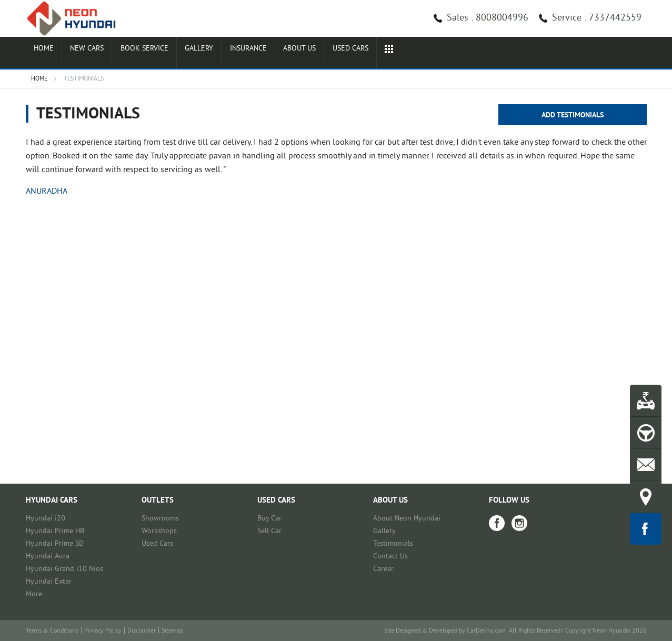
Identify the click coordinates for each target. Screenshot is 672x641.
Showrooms (160, 519)
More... (37, 594)
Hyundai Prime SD (55, 544)
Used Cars (157, 544)
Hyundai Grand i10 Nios (64, 569)
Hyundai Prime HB (55, 531)
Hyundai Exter (49, 582)
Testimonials (393, 544)
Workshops (159, 531)
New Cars (108, 54)
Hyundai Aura (48, 557)
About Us (385, 54)
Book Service (182, 54)
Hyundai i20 (46, 519)
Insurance (318, 54)
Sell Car (269, 531)
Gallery (253, 54)
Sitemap (172, 631)
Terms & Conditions (52, 631)
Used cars (451, 54)
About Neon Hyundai (407, 519)
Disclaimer (142, 631)
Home (51, 54)
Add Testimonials (573, 116)
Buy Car (269, 519)
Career (383, 569)
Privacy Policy (103, 631)
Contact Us (390, 557)
